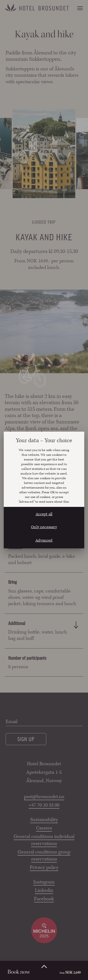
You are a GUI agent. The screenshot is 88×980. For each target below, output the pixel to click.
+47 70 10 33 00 (44, 805)
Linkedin (44, 890)
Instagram (44, 882)
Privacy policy (44, 867)
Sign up (26, 739)
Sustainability (44, 820)
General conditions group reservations (44, 856)
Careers (44, 828)
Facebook (44, 899)
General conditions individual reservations (44, 840)
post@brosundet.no (44, 797)
